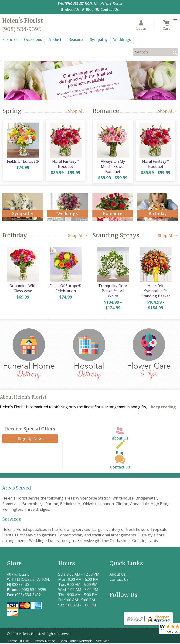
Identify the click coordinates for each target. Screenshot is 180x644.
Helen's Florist (23, 20)
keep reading (163, 408)
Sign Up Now (30, 440)
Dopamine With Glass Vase (22, 290)
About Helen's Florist (23, 399)
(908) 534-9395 (22, 29)
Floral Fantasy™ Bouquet (65, 165)
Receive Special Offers (30, 430)
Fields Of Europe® (22, 162)
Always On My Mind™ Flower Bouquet (112, 167)
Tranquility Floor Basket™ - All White (113, 292)
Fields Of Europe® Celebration (65, 290)
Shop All (78, 111)
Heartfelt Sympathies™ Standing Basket (155, 292)
